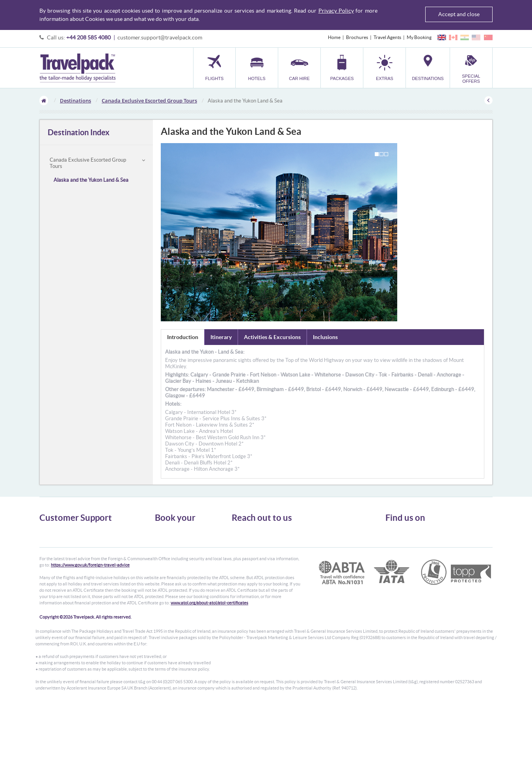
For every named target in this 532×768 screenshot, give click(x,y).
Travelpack (77, 68)
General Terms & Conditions (68, 538)
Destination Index (79, 132)
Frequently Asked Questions (69, 559)
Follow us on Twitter (412, 534)
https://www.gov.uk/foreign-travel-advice (90, 626)
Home (334, 37)
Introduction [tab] (183, 337)
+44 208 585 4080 (88, 37)
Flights (162, 531)
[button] (384, 68)
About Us (49, 531)
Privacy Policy (336, 11)
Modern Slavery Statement (67, 573)
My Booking (419, 37)
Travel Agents (387, 37)
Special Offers (169, 581)
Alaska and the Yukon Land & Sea (91, 180)
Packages (164, 552)
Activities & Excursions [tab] (272, 337)
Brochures (357, 37)
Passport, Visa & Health (63, 545)
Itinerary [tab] (221, 337)
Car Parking (167, 566)
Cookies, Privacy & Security (67, 552)
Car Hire (164, 545)
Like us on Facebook (412, 546)
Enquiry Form (54, 566)
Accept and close (459, 14)
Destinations (75, 101)
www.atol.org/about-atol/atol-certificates (209, 664)
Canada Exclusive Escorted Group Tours (149, 101)
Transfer (164, 559)
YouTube (401, 559)
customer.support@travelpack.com (160, 37)
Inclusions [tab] (325, 337)
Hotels (162, 538)
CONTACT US (245, 585)
